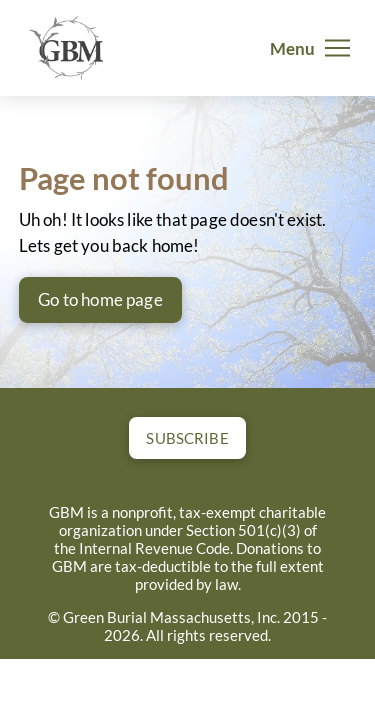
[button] (310, 48)
